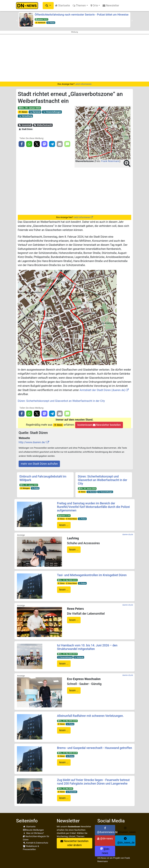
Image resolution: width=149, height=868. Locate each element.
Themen (79, 5)
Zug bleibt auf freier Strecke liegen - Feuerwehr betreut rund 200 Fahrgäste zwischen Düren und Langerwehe (93, 782)
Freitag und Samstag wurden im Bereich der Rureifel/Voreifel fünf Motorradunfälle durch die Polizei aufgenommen (93, 507)
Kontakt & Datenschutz (35, 843)
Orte (94, 5)
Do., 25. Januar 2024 (29, 108)
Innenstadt (25, 125)
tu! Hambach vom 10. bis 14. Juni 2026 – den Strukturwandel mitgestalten (87, 647)
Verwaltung (25, 116)
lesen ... (64, 525)
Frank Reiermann (110, 161)
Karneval (35, 112)
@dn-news (105, 839)
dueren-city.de (128, 534)
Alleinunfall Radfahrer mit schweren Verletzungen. (90, 716)
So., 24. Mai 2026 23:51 (67, 580)
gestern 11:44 (64, 516)
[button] (48, 6)
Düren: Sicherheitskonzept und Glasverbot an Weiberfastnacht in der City (61, 401)
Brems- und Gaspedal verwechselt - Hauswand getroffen (95, 748)
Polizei (51, 23)
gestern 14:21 (41, 19)
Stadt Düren (26, 129)
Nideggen (25, 488)
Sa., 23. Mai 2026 (65, 789)
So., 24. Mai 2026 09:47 (67, 654)
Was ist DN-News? (33, 833)
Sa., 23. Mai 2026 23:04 (67, 721)
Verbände (79, 657)
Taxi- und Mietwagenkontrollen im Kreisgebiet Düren (92, 575)
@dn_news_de (126, 841)
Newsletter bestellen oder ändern (74, 843)
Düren (23, 112)
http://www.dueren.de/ (32, 442)
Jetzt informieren (83, 84)
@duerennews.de (106, 830)
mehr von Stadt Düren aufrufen (39, 464)
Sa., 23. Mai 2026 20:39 (67, 753)
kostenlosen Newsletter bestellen (99, 425)
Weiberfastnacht (43, 125)
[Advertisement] (74, 58)
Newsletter (111, 5)
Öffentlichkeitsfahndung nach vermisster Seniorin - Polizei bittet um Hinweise (82, 15)
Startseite (62, 5)
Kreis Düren (71, 519)
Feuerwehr (71, 792)
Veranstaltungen (52, 112)
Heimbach (40, 23)
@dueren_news (126, 830)
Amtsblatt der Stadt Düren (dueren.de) (102, 390)
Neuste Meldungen (33, 830)
